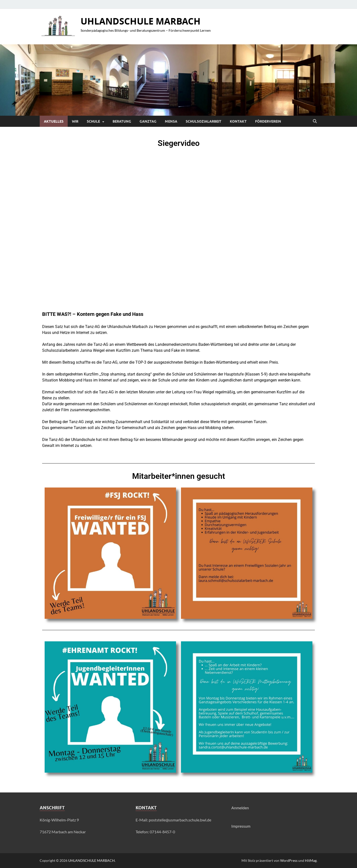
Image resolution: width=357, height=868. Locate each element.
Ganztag (148, 121)
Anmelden (240, 808)
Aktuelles (54, 121)
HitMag (311, 860)
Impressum (241, 826)
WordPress (289, 860)
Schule (93, 121)
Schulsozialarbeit (204, 121)
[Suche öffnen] (315, 121)
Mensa (171, 121)
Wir (75, 121)
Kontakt (238, 121)
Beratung (122, 121)
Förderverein (268, 121)
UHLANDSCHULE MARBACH (141, 21)
